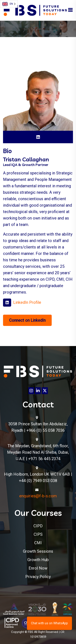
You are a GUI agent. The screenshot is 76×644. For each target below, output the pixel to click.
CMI (38, 543)
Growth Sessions (38, 551)
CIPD (38, 526)
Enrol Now (38, 568)
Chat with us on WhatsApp (49, 623)
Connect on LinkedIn (27, 320)
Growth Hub (38, 560)
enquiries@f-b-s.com (38, 496)
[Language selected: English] (9, 4)
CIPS (38, 534)
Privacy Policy (38, 577)
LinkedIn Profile (27, 302)
